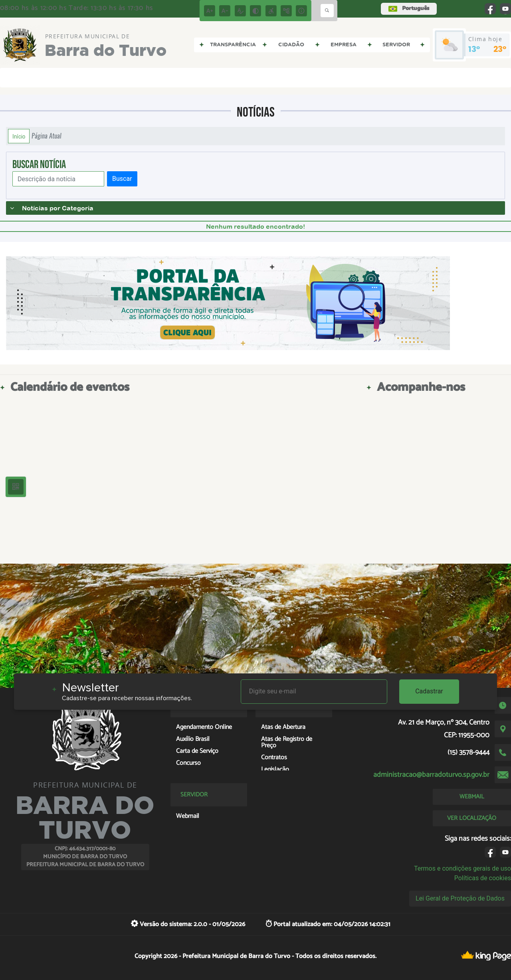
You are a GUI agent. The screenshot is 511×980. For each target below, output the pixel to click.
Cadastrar (429, 691)
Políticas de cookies (483, 878)
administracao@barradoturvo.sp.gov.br (431, 775)
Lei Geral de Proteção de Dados (460, 898)
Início (19, 136)
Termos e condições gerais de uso (462, 868)
